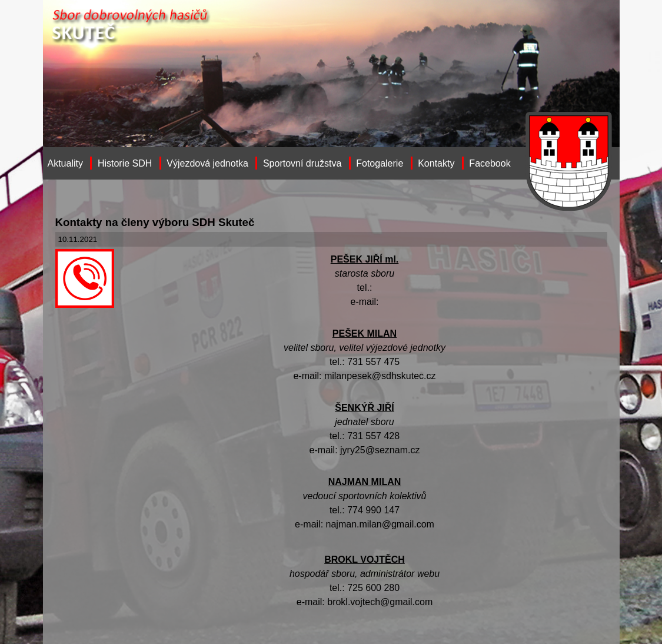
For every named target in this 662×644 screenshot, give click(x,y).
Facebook (490, 163)
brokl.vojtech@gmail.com (380, 602)
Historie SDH (125, 163)
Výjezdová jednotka (207, 163)
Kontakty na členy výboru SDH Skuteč (155, 222)
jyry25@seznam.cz (380, 450)
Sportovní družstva (302, 163)
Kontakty (436, 163)
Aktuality (65, 163)
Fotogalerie (380, 163)
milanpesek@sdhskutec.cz (380, 376)
